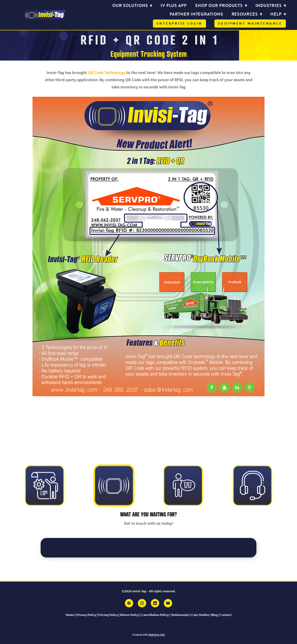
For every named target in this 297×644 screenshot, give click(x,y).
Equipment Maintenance (250, 23)
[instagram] (142, 603)
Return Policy (130, 615)
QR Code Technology (107, 73)
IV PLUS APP (174, 6)
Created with (148, 635)
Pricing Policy (108, 615)
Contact (226, 615)
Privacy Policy (86, 615)
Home (70, 615)
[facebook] (129, 603)
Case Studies (200, 615)
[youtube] (168, 603)
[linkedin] (155, 603)
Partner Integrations (196, 14)
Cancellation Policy (155, 615)
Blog (215, 615)
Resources (247, 14)
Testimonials (180, 615)
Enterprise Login (179, 23)
